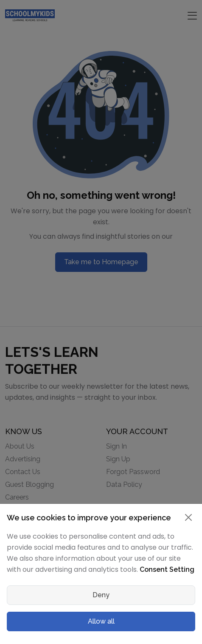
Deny (101, 595)
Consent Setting (167, 569)
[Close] (188, 517)
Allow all (101, 621)
